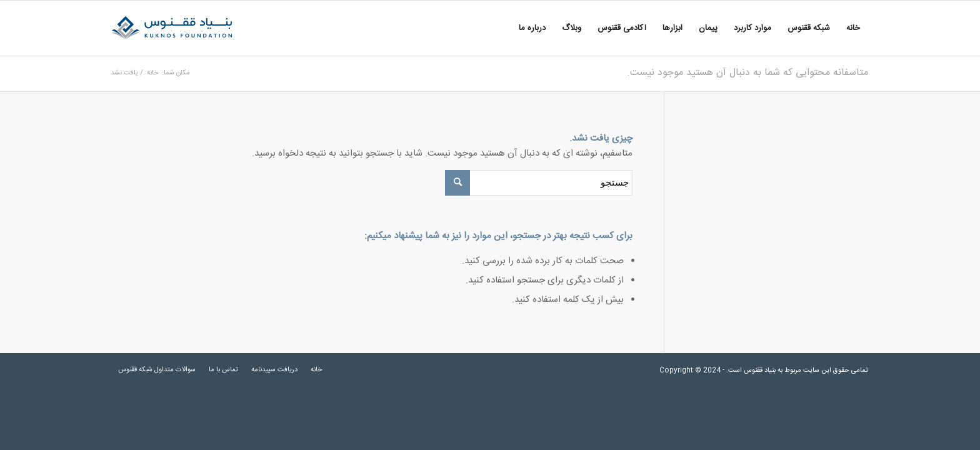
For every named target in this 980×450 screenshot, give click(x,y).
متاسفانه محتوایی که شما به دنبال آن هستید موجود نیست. (747, 73)
